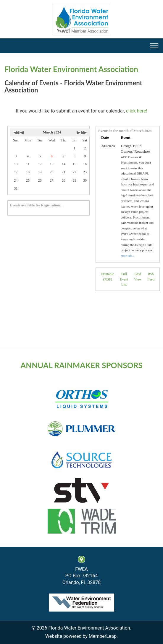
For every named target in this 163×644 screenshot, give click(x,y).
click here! (137, 111)
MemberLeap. (103, 636)
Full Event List (124, 279)
